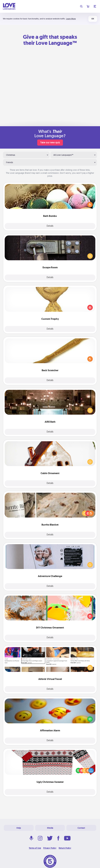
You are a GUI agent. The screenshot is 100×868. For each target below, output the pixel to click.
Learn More (71, 19)
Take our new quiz (50, 142)
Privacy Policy (50, 848)
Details (50, 226)
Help (19, 828)
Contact (81, 828)
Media (50, 828)
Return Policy (65, 848)
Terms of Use (35, 848)
